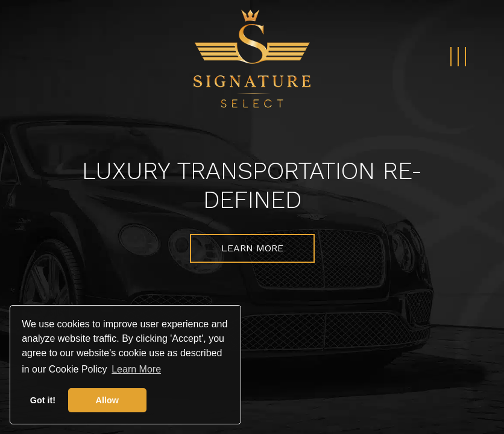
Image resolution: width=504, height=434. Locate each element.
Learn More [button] (136, 369)
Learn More (252, 248)
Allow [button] (107, 400)
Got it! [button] (43, 400)
